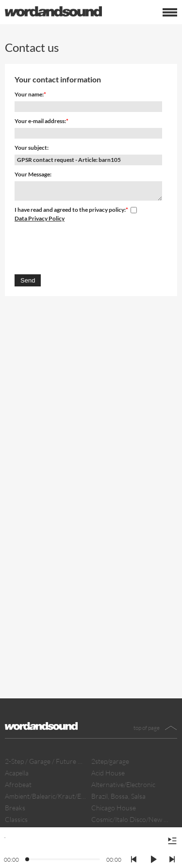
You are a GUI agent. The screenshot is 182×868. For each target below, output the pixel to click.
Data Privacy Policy (40, 218)
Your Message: (33, 174)
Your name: (29, 94)
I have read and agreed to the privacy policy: (70, 210)
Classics (16, 819)
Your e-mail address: (40, 121)
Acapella (17, 773)
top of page (147, 728)
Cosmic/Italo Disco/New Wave (132, 819)
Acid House (108, 773)
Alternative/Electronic (123, 784)
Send (28, 280)
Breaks (15, 808)
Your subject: (32, 148)
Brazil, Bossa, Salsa (118, 796)
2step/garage (110, 761)
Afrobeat (18, 784)
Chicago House (114, 808)
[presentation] (88, 247)
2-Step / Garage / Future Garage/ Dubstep (46, 761)
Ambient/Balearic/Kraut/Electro (46, 796)
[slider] (28, 860)
